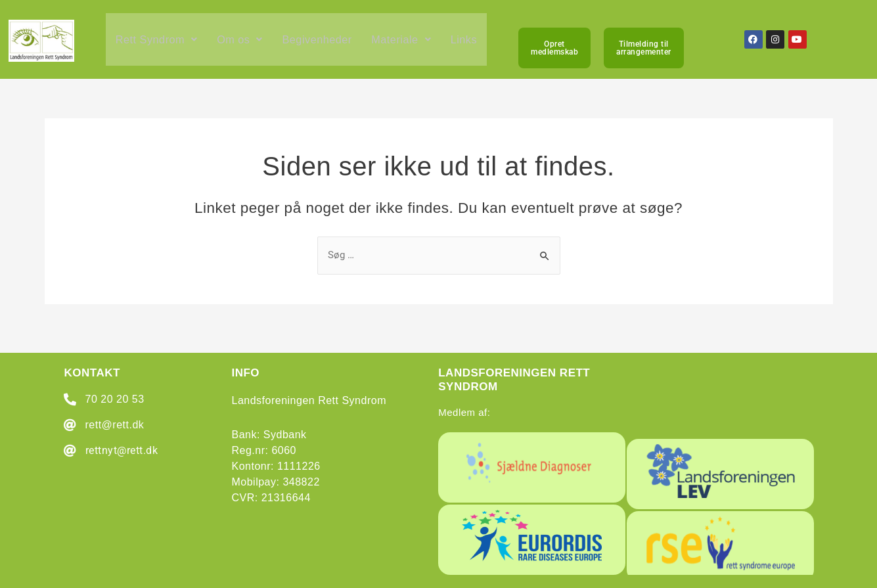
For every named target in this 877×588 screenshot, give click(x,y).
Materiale (411, 44)
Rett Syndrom (158, 44)
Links (475, 44)
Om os (244, 44)
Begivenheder (324, 44)
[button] (158, 44)
